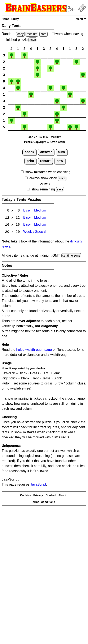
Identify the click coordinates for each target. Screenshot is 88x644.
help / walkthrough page (34, 350)
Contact (51, 495)
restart (45, 161)
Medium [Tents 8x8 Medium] (40, 211)
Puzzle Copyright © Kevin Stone (45, 142)
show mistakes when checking (48, 172)
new (60, 161)
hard (43, 34)
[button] (12, 55)
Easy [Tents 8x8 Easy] (27, 211)
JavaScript (38, 485)
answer (46, 152)
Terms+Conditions (43, 502)
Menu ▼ (81, 19)
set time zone (71, 256)
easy (20, 34)
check (29, 152)
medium (32, 34)
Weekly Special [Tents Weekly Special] (35, 232)
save (33, 40)
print (30, 161)
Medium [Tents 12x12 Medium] (40, 218)
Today (15, 19)
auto (61, 152)
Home (5, 19)
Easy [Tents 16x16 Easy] (27, 225)
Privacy (38, 495)
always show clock (43, 178)
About (62, 495)
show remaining (43, 189)
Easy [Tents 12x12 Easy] (27, 218)
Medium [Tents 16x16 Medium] (40, 225)
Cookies (25, 495)
